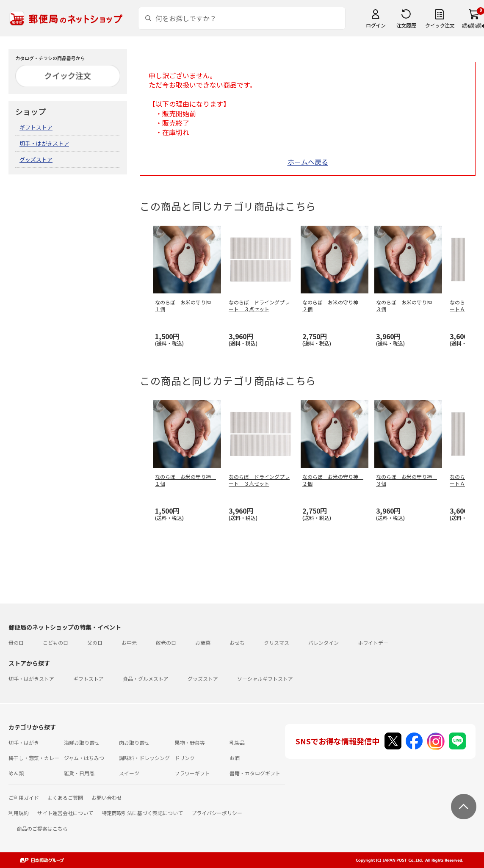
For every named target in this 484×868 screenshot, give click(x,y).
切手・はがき (24, 742)
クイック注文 (440, 25)
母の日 (16, 643)
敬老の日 (166, 643)
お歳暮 (203, 643)
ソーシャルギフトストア (265, 679)
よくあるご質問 (65, 798)
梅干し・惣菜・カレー (34, 758)
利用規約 (19, 813)
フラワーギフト (192, 773)
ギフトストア (36, 127)
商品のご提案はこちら (42, 828)
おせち (237, 643)
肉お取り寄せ (134, 742)
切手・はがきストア (44, 143)
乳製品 (237, 742)
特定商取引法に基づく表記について (142, 813)
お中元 (129, 643)
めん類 (16, 773)
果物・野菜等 (190, 742)
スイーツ (129, 773)
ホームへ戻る (308, 162)
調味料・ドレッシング (144, 758)
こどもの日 (55, 643)
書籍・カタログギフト (255, 773)
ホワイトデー (373, 643)
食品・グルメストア (146, 679)
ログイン (376, 25)
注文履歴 (406, 25)
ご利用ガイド (24, 798)
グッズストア (36, 159)
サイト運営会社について (65, 813)
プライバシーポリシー (217, 813)
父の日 (95, 643)
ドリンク (185, 758)
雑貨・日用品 (79, 773)
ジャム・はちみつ (84, 758)
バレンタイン (324, 643)
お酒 (235, 758)
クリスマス (277, 643)
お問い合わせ (107, 798)
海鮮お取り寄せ (82, 742)
